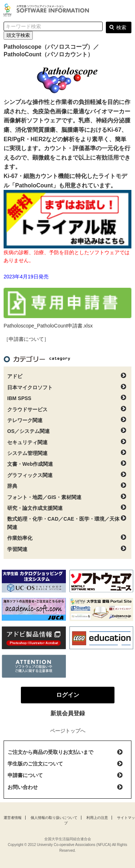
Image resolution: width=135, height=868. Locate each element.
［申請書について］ (26, 339)
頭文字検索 (18, 35)
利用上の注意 (97, 818)
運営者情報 (13, 818)
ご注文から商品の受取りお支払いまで (50, 752)
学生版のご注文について (35, 764)
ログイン (126, 11)
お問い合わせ (23, 787)
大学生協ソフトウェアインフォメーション (48, 10)
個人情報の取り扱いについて (54, 818)
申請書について (25, 775)
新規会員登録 (68, 713)
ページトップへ (68, 731)
